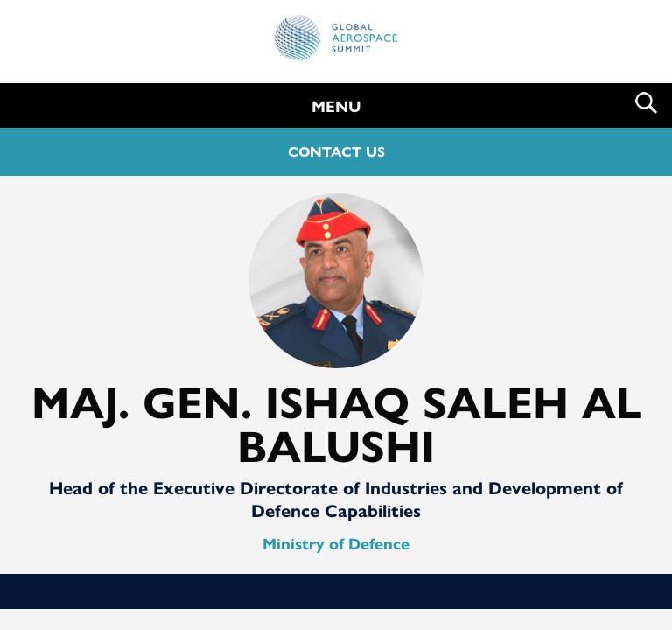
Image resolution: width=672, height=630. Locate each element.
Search (646, 103)
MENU (336, 107)
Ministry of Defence (336, 544)
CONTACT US (336, 152)
